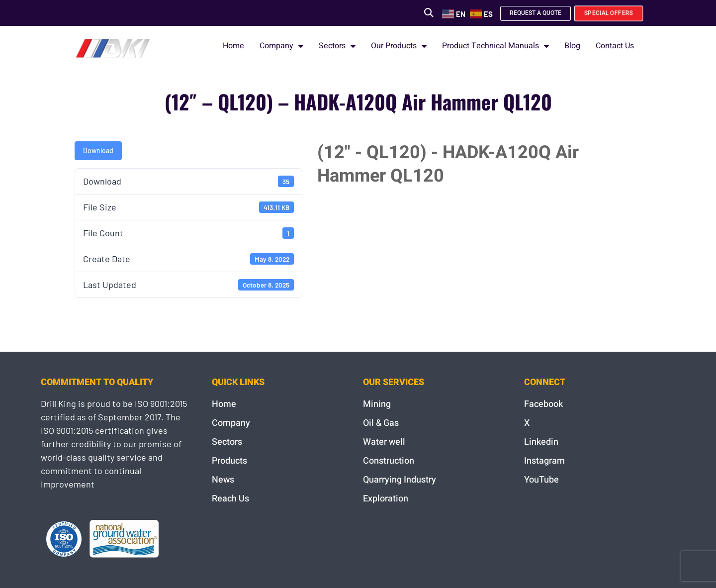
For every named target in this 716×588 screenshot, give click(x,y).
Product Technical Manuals (495, 46)
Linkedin (541, 442)
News (223, 480)
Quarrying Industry (400, 480)
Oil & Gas (381, 423)
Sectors (337, 46)
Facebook (543, 404)
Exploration (386, 499)
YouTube (541, 480)
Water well (384, 442)
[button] (425, 13)
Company (281, 46)
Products (229, 461)
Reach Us (230, 499)
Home (233, 46)
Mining (377, 404)
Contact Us (615, 46)
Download (98, 150)
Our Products (399, 46)
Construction (389, 461)
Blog (572, 46)
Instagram (544, 461)
